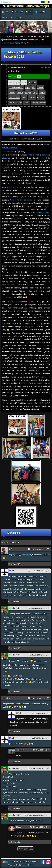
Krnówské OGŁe (26, 301)
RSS (7, 862)
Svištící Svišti (33, 155)
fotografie (26, 555)
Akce (12, 52)
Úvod (7, 12)
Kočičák (12, 93)
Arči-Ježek (33, 82)
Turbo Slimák (14, 98)
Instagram (48, 862)
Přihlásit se (6, 2)
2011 (23, 52)
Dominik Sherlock (16, 88)
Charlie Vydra (14, 82)
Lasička (20, 93)
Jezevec (40, 88)
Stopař (42, 93)
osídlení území (43, 212)
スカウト (11, 187)
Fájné (28, 88)
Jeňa (34, 88)
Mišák (24, 82)
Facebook (43, 862)
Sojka (35, 93)
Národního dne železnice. (21, 200)
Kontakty (8, 17)
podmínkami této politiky (15, 43)
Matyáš (28, 93)
